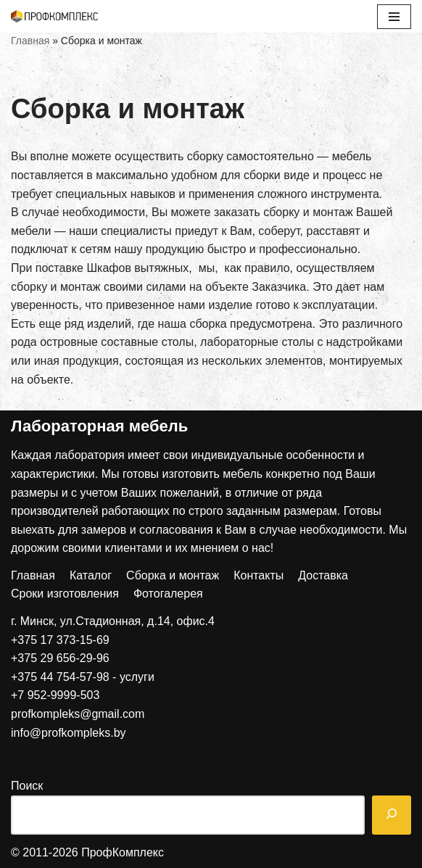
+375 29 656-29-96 (60, 658)
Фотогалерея (168, 594)
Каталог (91, 575)
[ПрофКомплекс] (54, 16)
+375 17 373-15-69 (60, 640)
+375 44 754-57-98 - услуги (83, 677)
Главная (30, 41)
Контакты (258, 575)
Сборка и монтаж (173, 575)
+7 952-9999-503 (55, 695)
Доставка (323, 575)
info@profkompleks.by (69, 733)
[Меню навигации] (394, 17)
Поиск (27, 786)
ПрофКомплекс (123, 852)
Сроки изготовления (65, 594)
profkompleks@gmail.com (78, 714)
